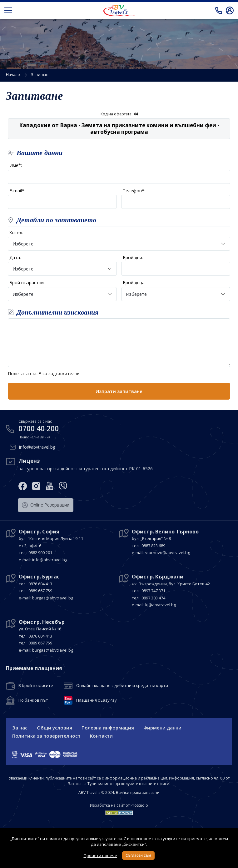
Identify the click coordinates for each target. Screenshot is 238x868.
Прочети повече (100, 855)
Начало (13, 75)
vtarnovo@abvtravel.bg (168, 553)
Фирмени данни (162, 728)
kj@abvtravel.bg (161, 605)
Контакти (101, 736)
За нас (20, 728)
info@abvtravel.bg (37, 447)
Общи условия (55, 728)
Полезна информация (108, 728)
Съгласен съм (138, 855)
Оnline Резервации (46, 505)
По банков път (33, 700)
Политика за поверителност (46, 736)
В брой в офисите (36, 686)
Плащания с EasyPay (97, 700)
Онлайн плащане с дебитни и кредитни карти (122, 686)
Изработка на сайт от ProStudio (119, 805)
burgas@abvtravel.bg (53, 598)
